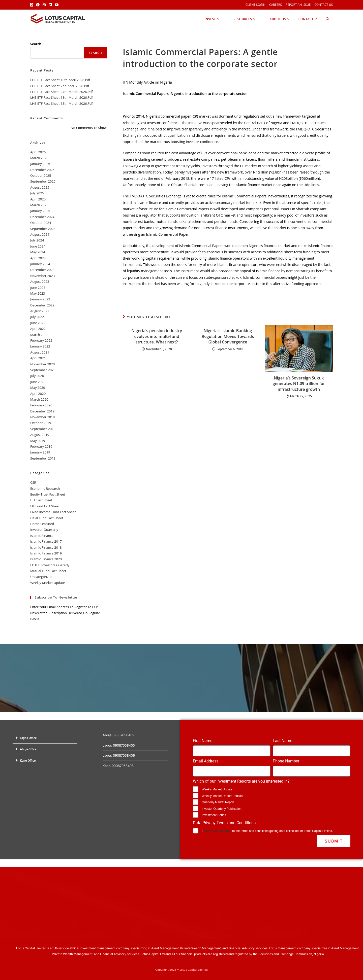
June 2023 (38, 288)
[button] (45, 738)
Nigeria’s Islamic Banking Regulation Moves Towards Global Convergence (228, 336)
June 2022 (38, 323)
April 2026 (38, 152)
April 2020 (38, 394)
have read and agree (217, 831)
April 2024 (38, 258)
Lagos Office (28, 738)
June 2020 (38, 382)
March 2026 (39, 158)
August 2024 (40, 234)
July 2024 (37, 240)
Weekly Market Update (48, 583)
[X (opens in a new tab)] (32, 5)
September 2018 (43, 458)
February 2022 (41, 340)
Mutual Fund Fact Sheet (48, 571)
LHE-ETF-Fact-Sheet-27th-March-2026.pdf (62, 92)
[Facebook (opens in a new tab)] (38, 5)
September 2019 (43, 429)
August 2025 (40, 187)
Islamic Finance (42, 536)
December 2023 (42, 270)
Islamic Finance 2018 (46, 547)
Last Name (282, 741)
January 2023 (40, 299)
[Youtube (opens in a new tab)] (57, 5)
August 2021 (40, 352)
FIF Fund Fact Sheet (45, 506)
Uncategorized (41, 577)
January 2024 (40, 264)
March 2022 (39, 335)
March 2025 (39, 205)
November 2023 (42, 276)
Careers (276, 5)
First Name (203, 741)
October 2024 (41, 223)
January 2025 (40, 211)
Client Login (255, 5)
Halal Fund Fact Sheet (47, 518)
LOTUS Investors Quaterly (50, 565)
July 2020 (37, 376)
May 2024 (38, 252)
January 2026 (40, 164)
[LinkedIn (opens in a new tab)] (50, 5)
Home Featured (42, 524)
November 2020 (42, 364)
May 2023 (38, 293)
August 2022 (40, 311)
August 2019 (40, 435)
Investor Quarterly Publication (221, 809)
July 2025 (37, 193)
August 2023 (40, 282)
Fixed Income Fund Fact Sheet (53, 512)
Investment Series (214, 815)
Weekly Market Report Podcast (222, 796)
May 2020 (38, 388)
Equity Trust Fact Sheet (48, 494)
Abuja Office (28, 749)
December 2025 (42, 170)
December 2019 (42, 411)
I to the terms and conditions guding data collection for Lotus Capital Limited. (267, 831)
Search (36, 44)
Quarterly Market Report (218, 802)
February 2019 (41, 446)
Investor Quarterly (44, 530)
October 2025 (41, 176)
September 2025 (43, 181)
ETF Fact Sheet (41, 500)
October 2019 (41, 423)
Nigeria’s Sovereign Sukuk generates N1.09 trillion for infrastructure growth (299, 384)
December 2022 (42, 305)
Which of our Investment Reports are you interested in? (241, 781)
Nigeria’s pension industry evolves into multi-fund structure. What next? (157, 336)
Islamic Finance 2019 (46, 553)
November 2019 (42, 417)
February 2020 (41, 405)
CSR (33, 482)
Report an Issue (298, 5)
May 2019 (38, 441)
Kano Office (28, 761)
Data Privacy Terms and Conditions (225, 823)
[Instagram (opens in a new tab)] (44, 5)
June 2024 (38, 246)
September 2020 (43, 370)
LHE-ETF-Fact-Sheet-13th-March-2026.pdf (62, 103)
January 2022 (40, 346)
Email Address (206, 761)
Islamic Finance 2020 (46, 559)
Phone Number (286, 761)
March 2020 (39, 399)
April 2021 (38, 358)
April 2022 (38, 329)
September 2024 (43, 229)
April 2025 (38, 199)
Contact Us (324, 5)
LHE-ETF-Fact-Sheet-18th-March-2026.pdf (62, 97)
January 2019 (40, 452)
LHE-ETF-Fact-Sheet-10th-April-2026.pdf (60, 80)
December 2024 (42, 217)
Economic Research (45, 488)
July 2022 (37, 317)
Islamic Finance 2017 (46, 541)
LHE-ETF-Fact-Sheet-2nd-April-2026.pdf (60, 86)
